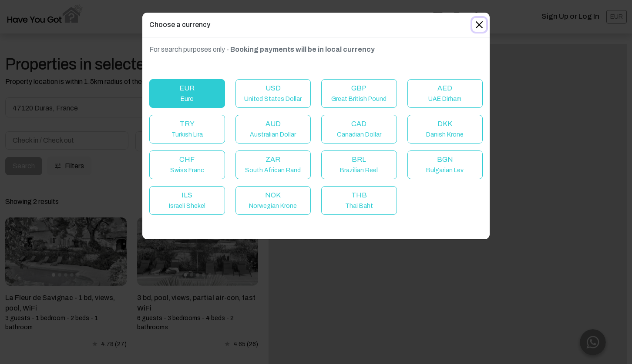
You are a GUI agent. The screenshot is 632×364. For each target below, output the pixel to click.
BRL (359, 165)
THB (359, 200)
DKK (445, 129)
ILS (187, 200)
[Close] (479, 25)
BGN (445, 165)
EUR (187, 93)
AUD (273, 129)
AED (445, 93)
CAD (359, 129)
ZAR (273, 165)
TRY (187, 129)
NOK (273, 200)
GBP (359, 93)
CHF (187, 165)
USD (273, 93)
